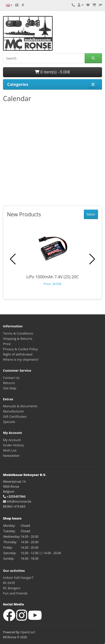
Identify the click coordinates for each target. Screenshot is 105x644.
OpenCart (28, 632)
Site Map (10, 388)
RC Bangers (12, 588)
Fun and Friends (15, 593)
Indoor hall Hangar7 (18, 578)
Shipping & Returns (18, 339)
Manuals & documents (20, 406)
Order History (13, 445)
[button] (92, 259)
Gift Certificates (15, 416)
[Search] (44, 58)
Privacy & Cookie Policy (21, 349)
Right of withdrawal (18, 354)
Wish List (10, 450)
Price (7, 344)
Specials (9, 422)
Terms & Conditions (18, 333)
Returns (9, 383)
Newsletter (11, 456)
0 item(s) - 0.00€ (52, 72)
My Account (12, 440)
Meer (91, 214)
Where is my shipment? (21, 359)
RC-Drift (9, 583)
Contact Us (11, 378)
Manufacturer (13, 411)
